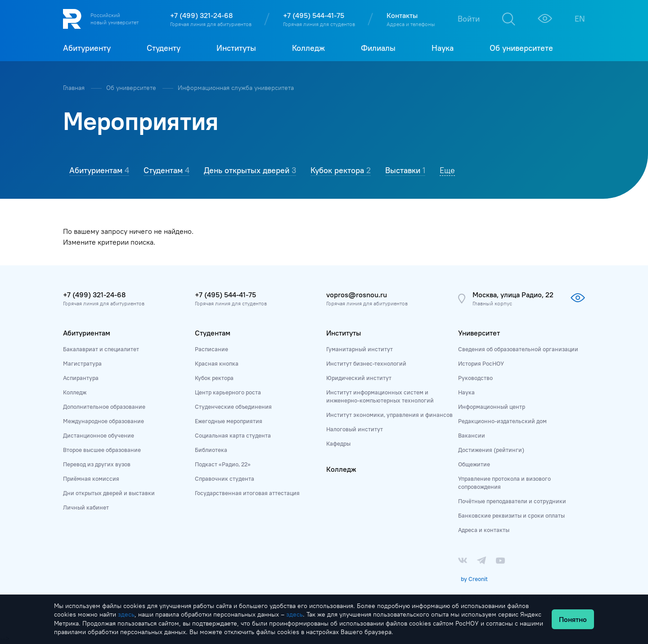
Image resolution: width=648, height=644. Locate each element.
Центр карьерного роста (228, 392)
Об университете (132, 88)
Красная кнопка (217, 363)
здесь (126, 614)
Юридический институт (359, 378)
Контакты (402, 15)
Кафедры (338, 443)
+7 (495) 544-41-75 (314, 15)
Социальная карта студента (233, 435)
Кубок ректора (214, 378)
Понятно (573, 619)
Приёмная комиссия (91, 479)
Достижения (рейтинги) (491, 450)
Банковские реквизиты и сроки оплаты (511, 515)
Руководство (475, 378)
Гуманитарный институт (360, 349)
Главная (75, 88)
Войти (469, 19)
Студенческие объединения (233, 407)
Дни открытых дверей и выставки (109, 493)
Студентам (213, 333)
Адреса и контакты (484, 530)
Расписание (211, 349)
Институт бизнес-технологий (366, 363)
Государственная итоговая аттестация (247, 493)
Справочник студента (225, 479)
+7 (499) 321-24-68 (201, 15)
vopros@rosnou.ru (357, 295)
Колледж (75, 392)
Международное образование (103, 421)
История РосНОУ (481, 363)
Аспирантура (81, 378)
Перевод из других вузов (97, 464)
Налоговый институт (355, 429)
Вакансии (472, 435)
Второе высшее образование (102, 450)
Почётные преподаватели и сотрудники (512, 501)
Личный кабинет (86, 507)
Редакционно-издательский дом (502, 421)
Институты (344, 333)
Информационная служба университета (236, 88)
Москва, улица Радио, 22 (513, 295)
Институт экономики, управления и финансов (389, 415)
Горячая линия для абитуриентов (211, 24)
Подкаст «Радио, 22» (223, 464)
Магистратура (82, 363)
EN (580, 19)
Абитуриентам (87, 333)
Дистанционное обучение (99, 435)
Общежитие (474, 464)
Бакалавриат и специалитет (101, 349)
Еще (447, 170)
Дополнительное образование (104, 407)
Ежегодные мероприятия (229, 421)
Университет (479, 333)
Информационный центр (492, 407)
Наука (466, 392)
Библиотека (211, 450)
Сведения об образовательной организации (518, 349)
